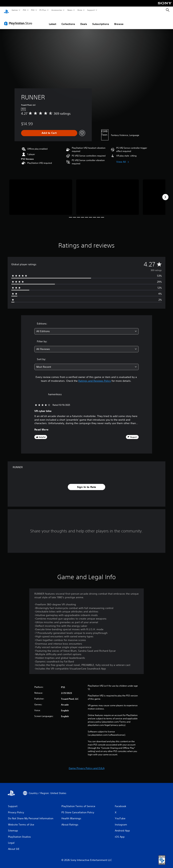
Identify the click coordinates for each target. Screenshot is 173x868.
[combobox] (86, 328)
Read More (41, 426)
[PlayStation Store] (19, 20)
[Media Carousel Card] (41, 194)
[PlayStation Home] (6, 10)
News (70, 10)
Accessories (57, 10)
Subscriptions (101, 21)
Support (91, 10)
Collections (68, 21)
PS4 (33, 10)
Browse (119, 21)
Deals (84, 21)
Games (15, 10)
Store (80, 10)
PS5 (24, 10)
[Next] (165, 194)
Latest (53, 21)
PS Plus (43, 10)
